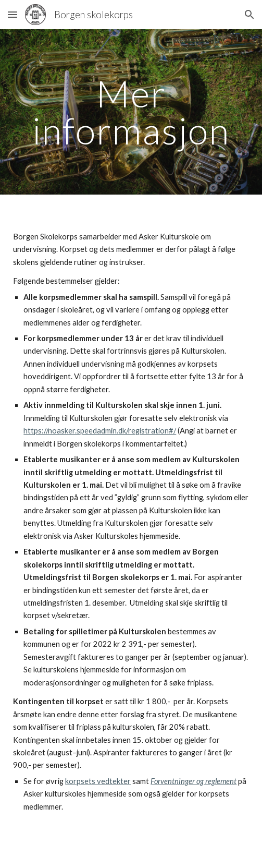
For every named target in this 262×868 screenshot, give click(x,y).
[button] (13, 14)
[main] (131, 112)
